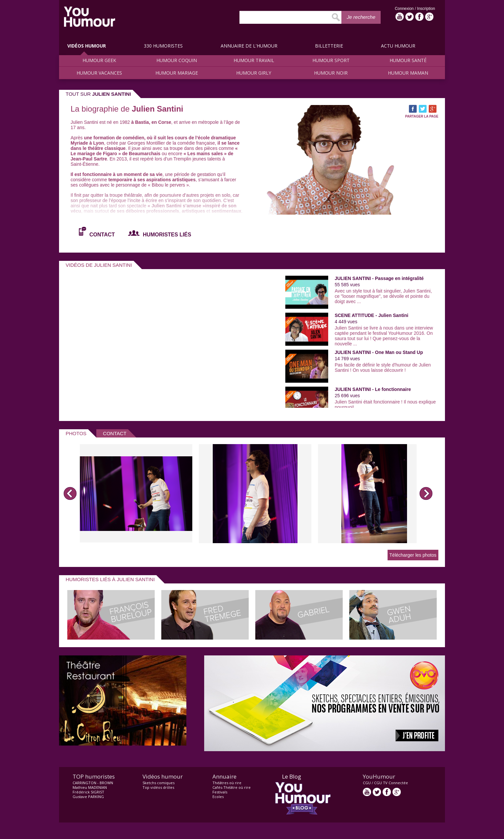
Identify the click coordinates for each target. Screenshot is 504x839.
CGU (367, 783)
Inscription (426, 9)
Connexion (405, 9)
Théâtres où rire (227, 783)
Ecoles (218, 797)
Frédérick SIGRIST (88, 792)
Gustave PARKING (88, 797)
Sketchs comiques (158, 783)
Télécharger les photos (413, 555)
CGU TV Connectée (391, 783)
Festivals (220, 792)
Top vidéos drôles (158, 787)
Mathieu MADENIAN (90, 787)
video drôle (90, 17)
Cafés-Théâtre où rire (232, 787)
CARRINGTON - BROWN (93, 783)
